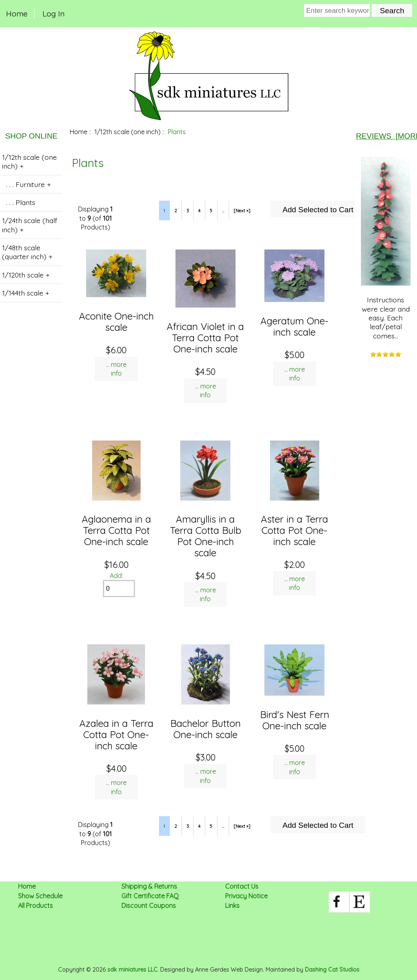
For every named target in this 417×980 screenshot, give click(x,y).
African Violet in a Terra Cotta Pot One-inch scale (205, 338)
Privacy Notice (246, 896)
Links (232, 906)
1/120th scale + (26, 275)
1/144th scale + (26, 293)
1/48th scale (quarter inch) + (27, 252)
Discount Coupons (149, 906)
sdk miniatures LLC (132, 970)
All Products (35, 906)
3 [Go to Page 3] (188, 211)
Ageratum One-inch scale (294, 326)
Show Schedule (40, 896)
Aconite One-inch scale (116, 322)
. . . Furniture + (26, 184)
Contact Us (242, 886)
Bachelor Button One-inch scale (205, 729)
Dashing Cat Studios (332, 970)
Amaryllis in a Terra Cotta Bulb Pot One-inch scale (205, 536)
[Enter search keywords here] (337, 10)
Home (17, 14)
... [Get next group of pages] (223, 211)
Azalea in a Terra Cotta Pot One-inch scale (116, 734)
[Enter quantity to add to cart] (119, 589)
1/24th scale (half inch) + (30, 225)
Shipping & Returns (149, 886)
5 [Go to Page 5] (211, 211)
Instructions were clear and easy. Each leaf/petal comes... (386, 249)
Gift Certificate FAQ (150, 896)
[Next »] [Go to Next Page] (242, 211)
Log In (53, 14)
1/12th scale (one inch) (128, 132)
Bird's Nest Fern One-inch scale (295, 720)
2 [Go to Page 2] (176, 211)
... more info (116, 369)
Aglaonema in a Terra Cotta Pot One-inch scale (116, 530)
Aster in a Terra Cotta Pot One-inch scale (294, 530)
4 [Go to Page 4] (199, 211)
